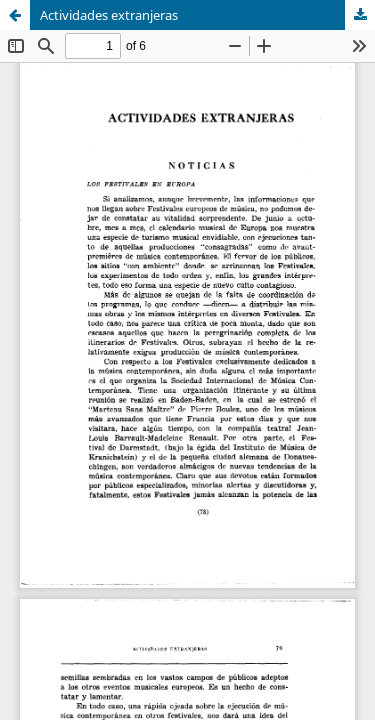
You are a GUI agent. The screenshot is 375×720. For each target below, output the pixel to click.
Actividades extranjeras (109, 15)
